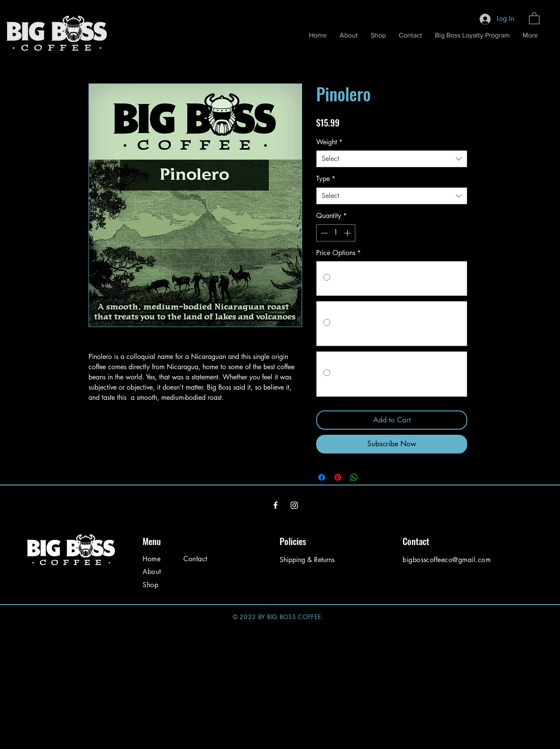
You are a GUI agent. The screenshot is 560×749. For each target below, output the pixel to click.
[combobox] (392, 159)
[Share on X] (370, 477)
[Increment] (348, 233)
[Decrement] (323, 233)
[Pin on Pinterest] (338, 477)
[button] (534, 18)
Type (326, 179)
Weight (329, 142)
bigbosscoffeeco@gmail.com (447, 560)
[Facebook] (276, 505)
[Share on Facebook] (322, 477)
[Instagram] (294, 505)
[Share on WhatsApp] (354, 477)
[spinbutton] (336, 233)
